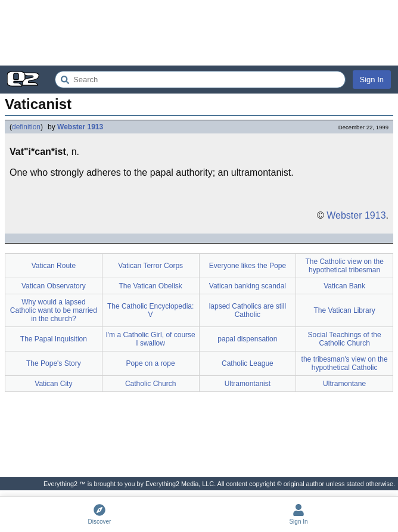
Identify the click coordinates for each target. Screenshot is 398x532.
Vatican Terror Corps (150, 266)
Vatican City (53, 384)
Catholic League (248, 363)
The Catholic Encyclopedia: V (150, 310)
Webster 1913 (80, 127)
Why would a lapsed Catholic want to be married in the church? (54, 310)
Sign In (372, 80)
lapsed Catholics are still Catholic (248, 310)
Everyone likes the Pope (248, 266)
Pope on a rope (151, 363)
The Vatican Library (345, 310)
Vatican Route (54, 266)
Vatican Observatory (54, 286)
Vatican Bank (344, 286)
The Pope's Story (54, 363)
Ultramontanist (248, 384)
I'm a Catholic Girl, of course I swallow (150, 339)
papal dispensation (247, 339)
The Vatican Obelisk (150, 286)
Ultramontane (344, 384)
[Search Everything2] (200, 80)
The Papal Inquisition (54, 339)
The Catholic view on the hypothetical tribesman (344, 266)
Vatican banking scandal (248, 286)
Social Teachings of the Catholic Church (345, 339)
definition (26, 127)
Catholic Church (150, 384)
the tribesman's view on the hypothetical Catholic (345, 363)
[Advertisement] (199, 33)
